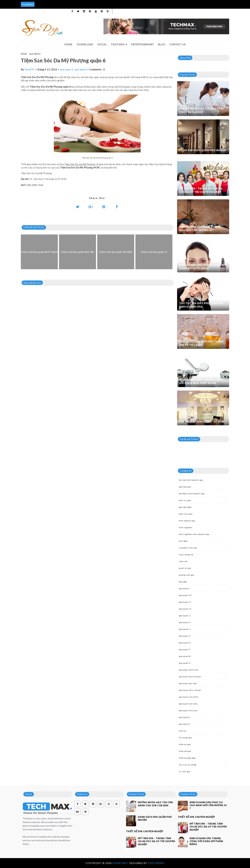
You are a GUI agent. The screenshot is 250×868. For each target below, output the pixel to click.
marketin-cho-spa (188, 548)
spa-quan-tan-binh (189, 697)
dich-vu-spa (185, 500)
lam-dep (183, 541)
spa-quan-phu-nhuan (190, 690)
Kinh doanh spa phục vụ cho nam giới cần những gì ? (200, 228)
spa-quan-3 (185, 622)
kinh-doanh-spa (187, 521)
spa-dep (183, 582)
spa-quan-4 (185, 629)
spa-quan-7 (185, 649)
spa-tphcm (35, 54)
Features (119, 44)
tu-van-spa (184, 771)
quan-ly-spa (185, 568)
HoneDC (30, 69)
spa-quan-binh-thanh (190, 677)
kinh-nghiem (186, 527)
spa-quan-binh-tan (189, 670)
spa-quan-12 (185, 609)
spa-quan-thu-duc (188, 710)
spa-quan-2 (185, 616)
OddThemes (156, 863)
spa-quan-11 (185, 602)
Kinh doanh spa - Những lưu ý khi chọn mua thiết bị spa (201, 381)
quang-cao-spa (186, 575)
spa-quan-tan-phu (188, 704)
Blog (162, 44)
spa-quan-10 (185, 595)
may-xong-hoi (186, 555)
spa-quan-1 (184, 588)
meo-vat (183, 561)
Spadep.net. (121, 863)
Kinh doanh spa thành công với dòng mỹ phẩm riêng (203, 267)
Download (85, 44)
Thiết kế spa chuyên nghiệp (145, 831)
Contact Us (178, 44)
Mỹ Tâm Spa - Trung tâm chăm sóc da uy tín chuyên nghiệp (201, 190)
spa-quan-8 (185, 656)
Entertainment (142, 44)
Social (102, 44)
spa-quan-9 (185, 663)
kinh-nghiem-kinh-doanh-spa (194, 534)
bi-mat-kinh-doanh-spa (191, 480)
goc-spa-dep (185, 507)
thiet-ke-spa (185, 751)
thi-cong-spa (185, 738)
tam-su (183, 731)
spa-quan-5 (185, 636)
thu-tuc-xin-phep (188, 765)
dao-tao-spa (185, 487)
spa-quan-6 (67, 69)
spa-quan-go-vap (188, 683)
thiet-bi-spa (185, 744)
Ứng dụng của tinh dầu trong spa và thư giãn (201, 343)
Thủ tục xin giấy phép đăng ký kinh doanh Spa (201, 305)
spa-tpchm (184, 717)
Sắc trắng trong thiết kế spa (201, 421)
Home (68, 44)
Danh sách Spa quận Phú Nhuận (203, 150)
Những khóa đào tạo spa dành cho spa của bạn (202, 110)
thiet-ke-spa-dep (187, 758)
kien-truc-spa (186, 514)
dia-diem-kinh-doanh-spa (192, 494)
